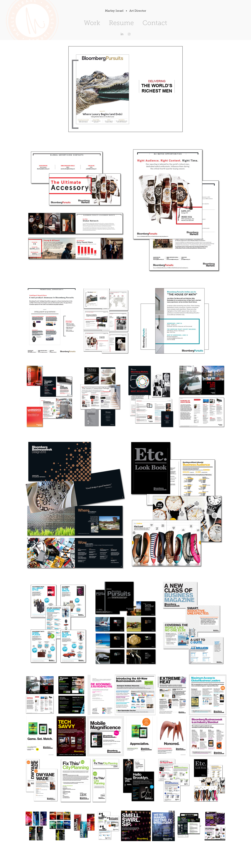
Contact (155, 23)
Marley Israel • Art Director (126, 11)
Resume (121, 23)
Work (92, 23)
